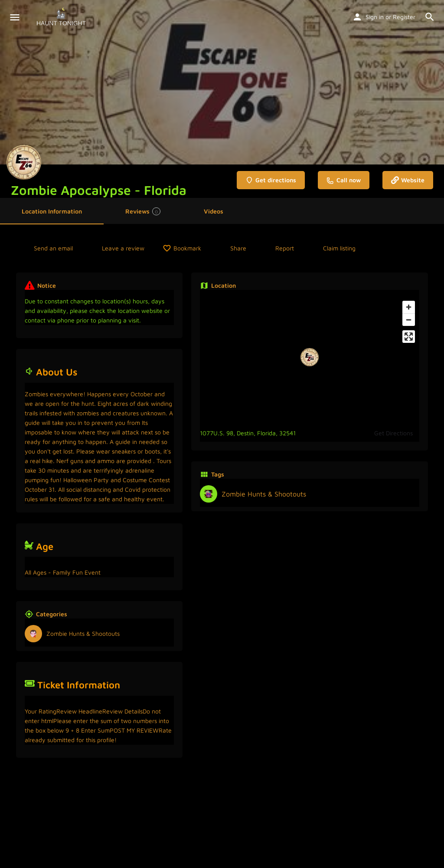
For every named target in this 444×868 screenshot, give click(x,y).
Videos (214, 211)
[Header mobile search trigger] (430, 17)
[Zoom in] (409, 307)
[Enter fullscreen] (409, 337)
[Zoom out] (409, 320)
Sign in (375, 17)
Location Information (52, 211)
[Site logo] (62, 17)
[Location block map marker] (310, 357)
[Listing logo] (24, 162)
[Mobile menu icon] (15, 17)
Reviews (143, 211)
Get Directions (393, 433)
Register (404, 17)
